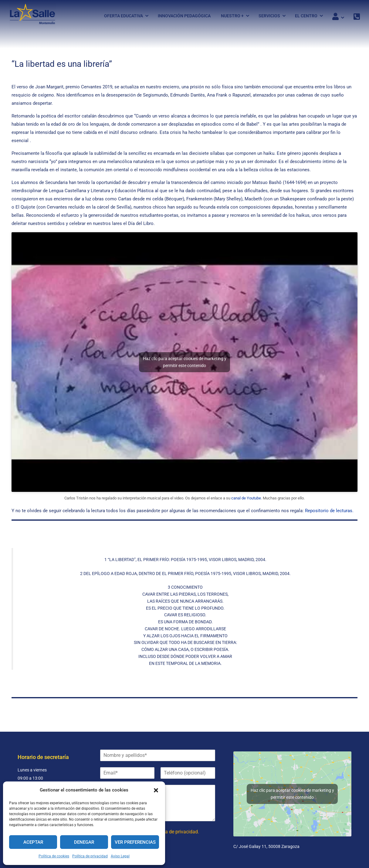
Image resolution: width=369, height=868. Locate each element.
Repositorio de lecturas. (329, 513)
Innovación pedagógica (184, 16)
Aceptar (33, 842)
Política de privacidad (90, 856)
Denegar (84, 842)
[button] (156, 790)
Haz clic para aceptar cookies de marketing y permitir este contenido (185, 364)
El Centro (306, 16)
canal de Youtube (246, 500)
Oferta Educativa (124, 16)
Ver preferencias (135, 842)
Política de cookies (54, 856)
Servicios (269, 16)
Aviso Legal (120, 856)
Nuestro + (232, 16)
